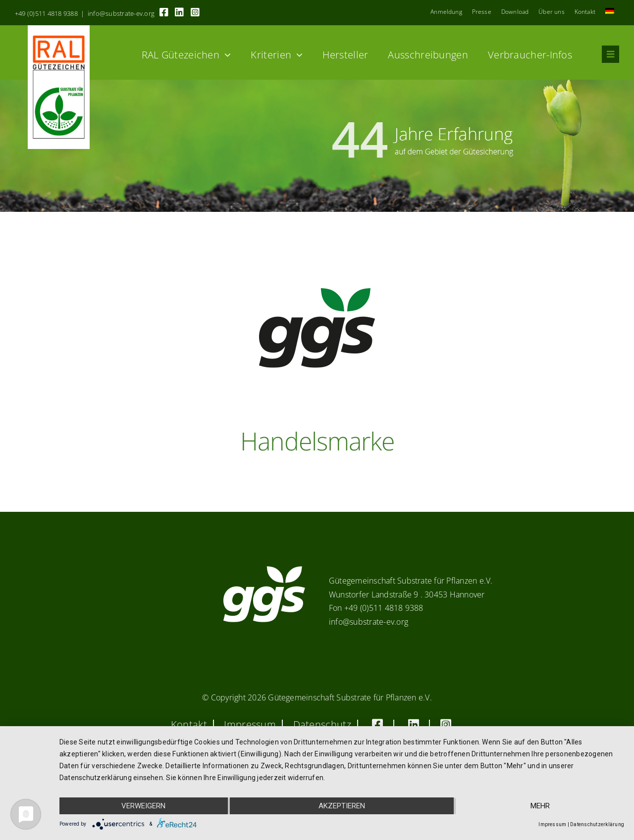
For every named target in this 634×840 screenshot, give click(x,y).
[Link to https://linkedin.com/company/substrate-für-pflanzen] (179, 12)
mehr (540, 806)
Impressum (552, 824)
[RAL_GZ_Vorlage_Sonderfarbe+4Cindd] (59, 29)
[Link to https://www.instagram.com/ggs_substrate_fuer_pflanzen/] (195, 12)
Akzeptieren (342, 806)
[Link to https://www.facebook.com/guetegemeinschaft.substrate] (164, 12)
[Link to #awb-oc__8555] (610, 54)
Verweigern (143, 806)
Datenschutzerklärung (597, 824)
